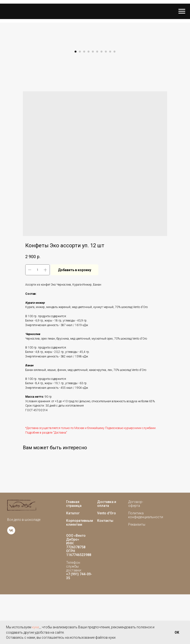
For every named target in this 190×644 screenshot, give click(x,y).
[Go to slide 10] (114, 101)
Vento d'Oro (107, 563)
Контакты (105, 570)
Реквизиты (137, 574)
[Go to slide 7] (101, 101)
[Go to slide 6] (97, 101)
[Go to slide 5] (93, 101)
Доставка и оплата (107, 553)
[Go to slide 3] (84, 101)
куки (35, 627)
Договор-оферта (136, 553)
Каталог (73, 563)
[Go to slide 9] (110, 101)
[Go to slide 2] (80, 101)
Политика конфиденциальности (146, 565)
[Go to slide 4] (89, 101)
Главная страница (74, 553)
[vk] (11, 583)
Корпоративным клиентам (80, 572)
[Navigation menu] (182, 11)
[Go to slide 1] (76, 101)
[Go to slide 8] (106, 101)
